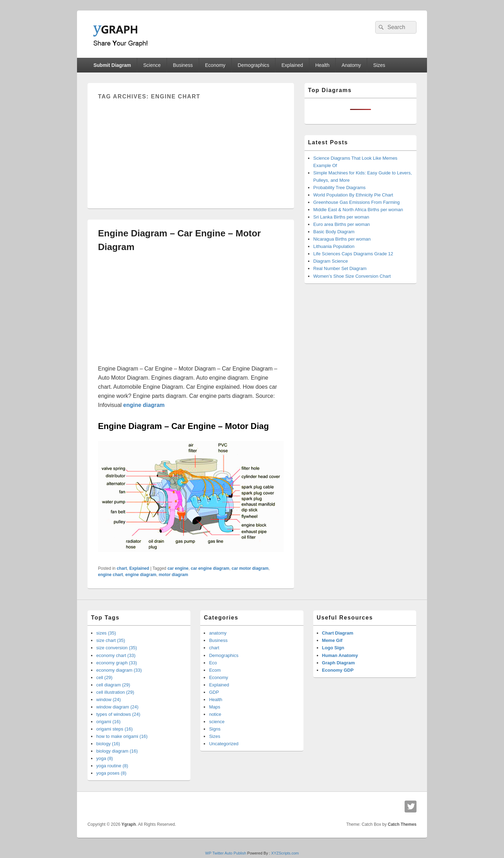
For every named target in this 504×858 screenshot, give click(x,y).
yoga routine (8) (112, 766)
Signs (215, 729)
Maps (215, 707)
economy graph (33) (117, 663)
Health (322, 65)
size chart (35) (111, 640)
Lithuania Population (334, 246)
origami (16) (108, 722)
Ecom (215, 670)
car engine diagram (210, 568)
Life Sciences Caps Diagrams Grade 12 (353, 254)
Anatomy (351, 65)
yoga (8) (105, 758)
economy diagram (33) (119, 670)
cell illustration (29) (115, 692)
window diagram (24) (117, 707)
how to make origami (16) (122, 736)
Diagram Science (331, 261)
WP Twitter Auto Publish (226, 853)
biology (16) (108, 744)
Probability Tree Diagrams (339, 188)
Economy (215, 65)
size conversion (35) (117, 648)
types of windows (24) (118, 714)
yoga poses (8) (111, 773)
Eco (213, 663)
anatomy (218, 633)
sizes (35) (106, 633)
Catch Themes (402, 824)
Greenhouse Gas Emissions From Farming (356, 202)
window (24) (108, 700)
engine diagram (141, 575)
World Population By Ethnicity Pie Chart (353, 195)
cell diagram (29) (113, 685)
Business (183, 65)
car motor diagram (250, 568)
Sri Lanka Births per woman (341, 217)
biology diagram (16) (117, 751)
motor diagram (173, 575)
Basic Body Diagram (334, 232)
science (217, 722)
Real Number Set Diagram (340, 268)
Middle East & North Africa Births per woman (358, 210)
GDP (214, 692)
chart (122, 568)
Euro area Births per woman (342, 224)
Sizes (379, 65)
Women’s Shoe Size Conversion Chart (352, 276)
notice (215, 714)
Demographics (253, 65)
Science (152, 65)
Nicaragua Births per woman (342, 239)
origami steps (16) (114, 729)
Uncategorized (224, 744)
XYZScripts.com (285, 853)
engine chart (110, 575)
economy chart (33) (116, 655)
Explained (292, 65)
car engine (178, 568)
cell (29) (104, 677)
